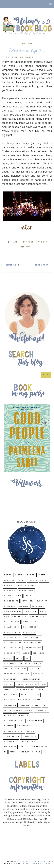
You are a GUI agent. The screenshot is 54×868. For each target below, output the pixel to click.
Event (28, 664)
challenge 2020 (12, 632)
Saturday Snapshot (14, 721)
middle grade (11, 695)
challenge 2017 (30, 622)
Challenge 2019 (30, 627)
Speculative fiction (14, 731)
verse (13, 752)
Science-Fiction (35, 721)
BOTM (7, 617)
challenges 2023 (13, 643)
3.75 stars (9, 580)
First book (21, 669)
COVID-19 (8, 658)
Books (43, 612)
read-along (10, 716)
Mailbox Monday (25, 690)
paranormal (10, 705)
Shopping (9, 726)
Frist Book (10, 674)
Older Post (42, 265)
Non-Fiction (24, 700)
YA (45, 752)
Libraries (9, 690)
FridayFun (35, 669)
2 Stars (8, 575)
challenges (29, 632)
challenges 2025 (13, 648)
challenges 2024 (33, 643)
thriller (24, 747)
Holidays (9, 684)
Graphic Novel (11, 679)
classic (25, 653)
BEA (32, 601)
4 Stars (21, 580)
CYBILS (19, 658)
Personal (27, 44)
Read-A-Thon (42, 710)
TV (5, 752)
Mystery (35, 695)
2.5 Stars (19, 575)
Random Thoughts (23, 710)
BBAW (24, 601)
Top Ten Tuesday (39, 747)
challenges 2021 (12, 638)
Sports (31, 731)
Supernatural (11, 742)
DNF (27, 658)
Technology (10, 747)
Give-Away (38, 674)
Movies (24, 695)
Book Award (38, 606)
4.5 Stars (33, 580)
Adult (19, 585)
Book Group (30, 612)
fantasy (8, 669)
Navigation (10, 700)
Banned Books (11, 601)
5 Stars (44, 580)
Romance (24, 716)
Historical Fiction (31, 679)
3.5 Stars (42, 575)
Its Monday (32, 684)
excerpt (38, 664)
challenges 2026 (33, 648)
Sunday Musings (12, 736)
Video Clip (24, 752)
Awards (28, 596)
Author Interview (13, 596)
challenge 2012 (38, 617)
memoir (40, 690)
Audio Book (10, 591)
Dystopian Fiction (13, 664)
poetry (8, 710)
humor (20, 684)
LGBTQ (43, 684)
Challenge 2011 (20, 617)
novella (38, 700)
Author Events (26, 591)
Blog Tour (42, 601)
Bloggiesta (10, 606)
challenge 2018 (12, 627)
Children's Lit (11, 653)
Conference (39, 653)
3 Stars (31, 575)
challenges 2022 (32, 638)
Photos (36, 705)
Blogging (24, 606)
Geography (24, 674)
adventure (31, 585)
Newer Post (12, 265)
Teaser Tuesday (29, 742)
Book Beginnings (13, 612)
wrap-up (36, 752)
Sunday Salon (30, 736)
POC (45, 705)
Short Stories (24, 726)
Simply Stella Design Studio (33, 864)
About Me (9, 585)
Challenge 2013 (12, 622)
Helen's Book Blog (34, 861)
